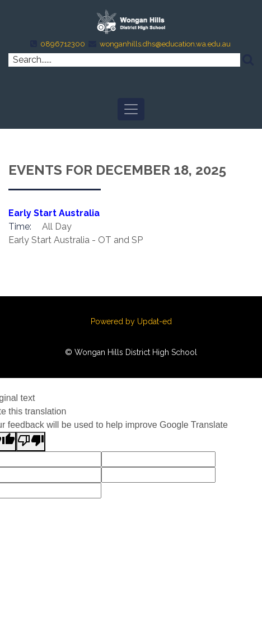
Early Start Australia (54, 213)
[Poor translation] (31, 442)
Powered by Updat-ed (131, 321)
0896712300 (63, 44)
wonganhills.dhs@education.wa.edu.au (165, 44)
